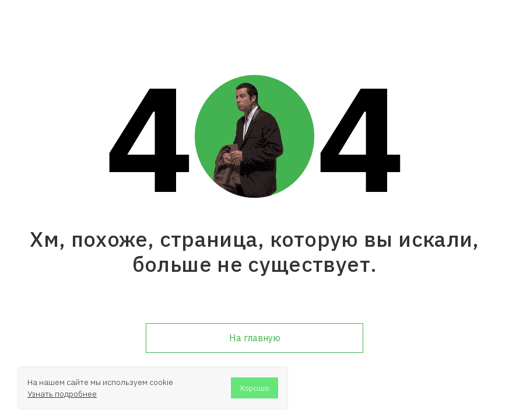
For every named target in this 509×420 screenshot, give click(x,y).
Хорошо (255, 388)
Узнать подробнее (62, 394)
